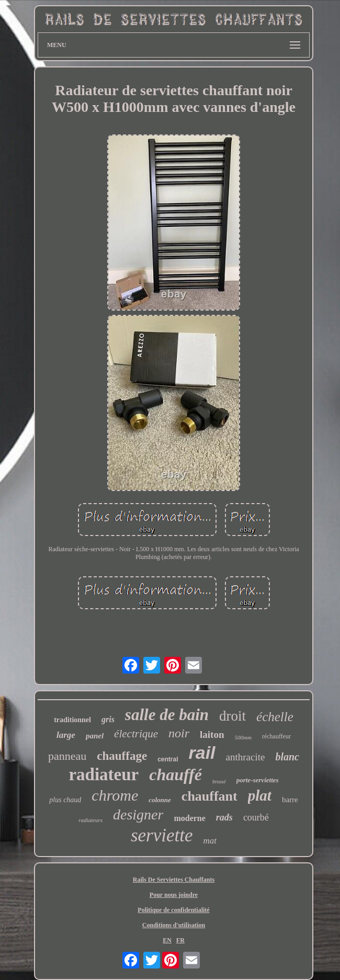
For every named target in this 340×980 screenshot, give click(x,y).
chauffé (175, 774)
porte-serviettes (258, 780)
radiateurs (90, 820)
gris (108, 719)
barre (290, 800)
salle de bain (167, 715)
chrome (115, 795)
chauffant (209, 796)
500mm (243, 737)
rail (202, 753)
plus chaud (65, 800)
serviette (162, 835)
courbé (256, 817)
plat (260, 795)
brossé (219, 782)
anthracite (246, 757)
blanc (287, 757)
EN (167, 940)
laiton (212, 734)
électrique (136, 734)
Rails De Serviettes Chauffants (174, 880)
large (66, 735)
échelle (275, 717)
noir (179, 733)
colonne (160, 800)
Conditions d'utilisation (174, 925)
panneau (67, 756)
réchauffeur (276, 736)
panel (95, 736)
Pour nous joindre (174, 895)
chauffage (122, 756)
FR (180, 940)
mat (210, 841)
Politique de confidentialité (173, 910)
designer (138, 814)
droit (233, 716)
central (168, 759)
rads (224, 817)
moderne (189, 818)
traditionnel (72, 720)
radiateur (104, 774)
